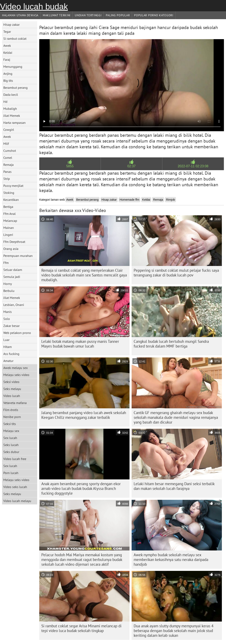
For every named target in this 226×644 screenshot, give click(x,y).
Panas (7, 172)
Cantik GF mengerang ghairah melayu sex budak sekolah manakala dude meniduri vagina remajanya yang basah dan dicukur (176, 417)
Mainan (9, 228)
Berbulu (9, 291)
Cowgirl (9, 130)
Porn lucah (11, 473)
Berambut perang (15, 88)
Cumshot (10, 151)
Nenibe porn (12, 417)
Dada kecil (11, 95)
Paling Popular (118, 15)
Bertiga (8, 207)
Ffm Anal (10, 214)
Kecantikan (11, 200)
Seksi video (11, 382)
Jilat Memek (12, 116)
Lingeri (8, 235)
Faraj (7, 60)
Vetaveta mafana (15, 403)
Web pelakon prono (17, 333)
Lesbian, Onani (14, 305)
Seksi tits (10, 424)
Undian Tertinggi (88, 15)
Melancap (10, 221)
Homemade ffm (129, 200)
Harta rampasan (14, 123)
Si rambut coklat (15, 39)
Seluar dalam (13, 270)
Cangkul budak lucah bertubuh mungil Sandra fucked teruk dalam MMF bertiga (171, 344)
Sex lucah (10, 438)
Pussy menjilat (13, 186)
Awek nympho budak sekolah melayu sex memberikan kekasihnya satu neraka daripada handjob (171, 560)
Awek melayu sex (15, 368)
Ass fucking (11, 354)
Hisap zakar (11, 25)
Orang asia (11, 249)
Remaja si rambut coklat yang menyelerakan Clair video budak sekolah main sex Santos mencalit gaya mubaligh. (84, 275)
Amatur (8, 361)
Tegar (7, 32)
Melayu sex (11, 431)
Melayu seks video (16, 375)
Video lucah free (15, 459)
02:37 (131, 166)
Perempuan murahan (18, 256)
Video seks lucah (15, 487)
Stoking (9, 193)
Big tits (8, 81)
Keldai (8, 53)
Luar (6, 340)
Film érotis (11, 410)
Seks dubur (11, 452)
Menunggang (13, 67)
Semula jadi (12, 277)
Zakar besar (11, 326)
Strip (7, 179)
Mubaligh (10, 109)
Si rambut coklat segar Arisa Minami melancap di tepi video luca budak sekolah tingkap (81, 628)
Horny (8, 284)
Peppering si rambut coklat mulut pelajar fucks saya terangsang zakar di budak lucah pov (176, 273)
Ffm (6, 263)
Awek (7, 46)
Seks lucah (11, 445)
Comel (8, 158)
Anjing (8, 74)
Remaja (8, 165)
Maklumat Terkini (57, 15)
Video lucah (12, 396)
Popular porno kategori (154, 15)
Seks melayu (12, 389)
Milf (6, 144)
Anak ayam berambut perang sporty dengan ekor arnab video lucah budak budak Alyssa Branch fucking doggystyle (81, 488)
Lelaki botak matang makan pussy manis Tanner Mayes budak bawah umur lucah (80, 344)
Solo (7, 319)
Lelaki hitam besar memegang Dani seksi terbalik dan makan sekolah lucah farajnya (174, 486)
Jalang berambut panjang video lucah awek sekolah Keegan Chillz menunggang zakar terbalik (84, 415)
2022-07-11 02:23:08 (193, 166)
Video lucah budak (34, 7)
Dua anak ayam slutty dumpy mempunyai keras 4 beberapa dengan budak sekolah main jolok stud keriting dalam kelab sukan (174, 631)
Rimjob (170, 200)
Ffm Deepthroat (14, 242)
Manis (8, 312)
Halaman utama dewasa (20, 15)
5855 (70, 166)
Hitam (8, 347)
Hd (5, 102)
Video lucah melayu (17, 501)
